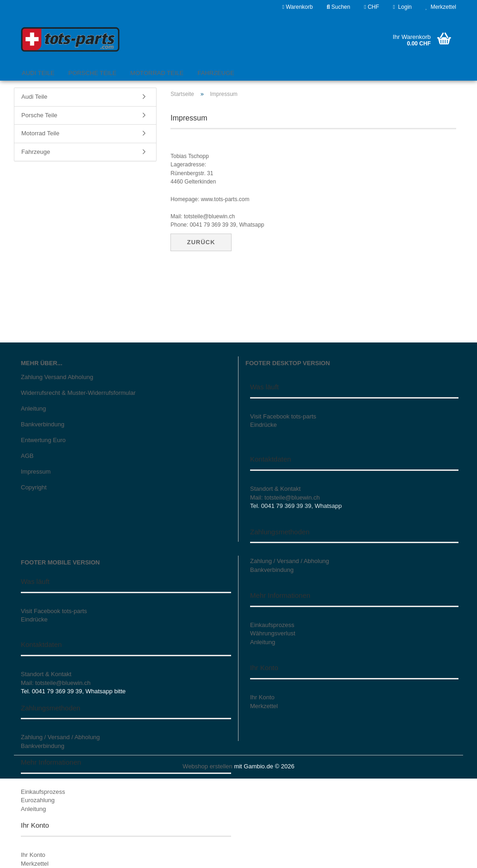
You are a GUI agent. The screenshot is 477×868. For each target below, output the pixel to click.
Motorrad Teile (157, 73)
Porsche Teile (93, 73)
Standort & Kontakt (275, 489)
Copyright (34, 487)
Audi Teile (38, 73)
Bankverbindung (43, 424)
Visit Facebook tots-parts (283, 416)
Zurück (201, 242)
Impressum (36, 472)
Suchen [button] (338, 7)
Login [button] (402, 7)
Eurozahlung (38, 800)
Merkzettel (441, 7)
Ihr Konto (33, 855)
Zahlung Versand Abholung (57, 377)
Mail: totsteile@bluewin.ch (285, 497)
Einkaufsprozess (43, 792)
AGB (27, 456)
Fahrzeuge (216, 73)
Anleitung (33, 409)
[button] (371, 7)
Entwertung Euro (43, 440)
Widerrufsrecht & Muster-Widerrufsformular (78, 393)
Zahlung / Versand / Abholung (60, 737)
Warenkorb (297, 7)
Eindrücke (264, 425)
